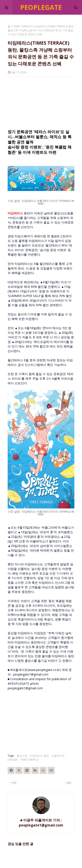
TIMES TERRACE (23, 26)
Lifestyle (13, 760)
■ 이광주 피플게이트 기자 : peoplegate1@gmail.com (41, 823)
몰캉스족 (22, 756)
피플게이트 (58, 756)
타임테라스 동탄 (39, 756)
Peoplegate (41, 7)
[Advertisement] (41, 103)
